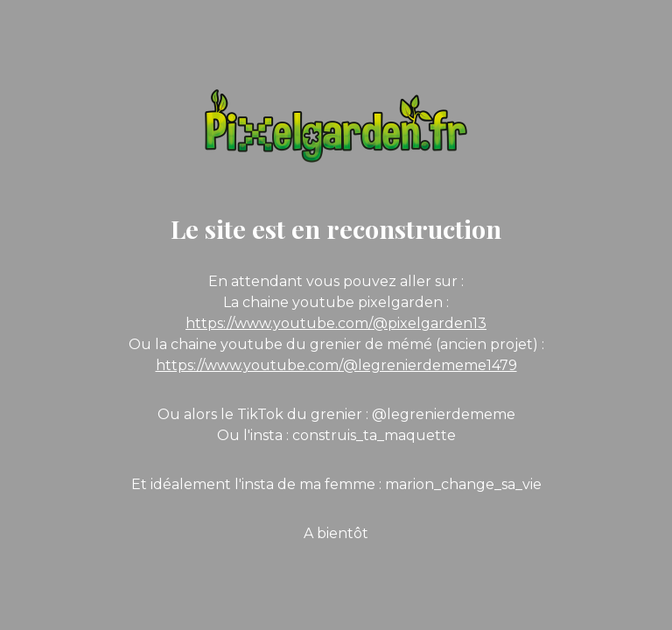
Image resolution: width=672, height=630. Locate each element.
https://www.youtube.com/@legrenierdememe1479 (336, 365)
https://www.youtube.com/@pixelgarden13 (336, 323)
